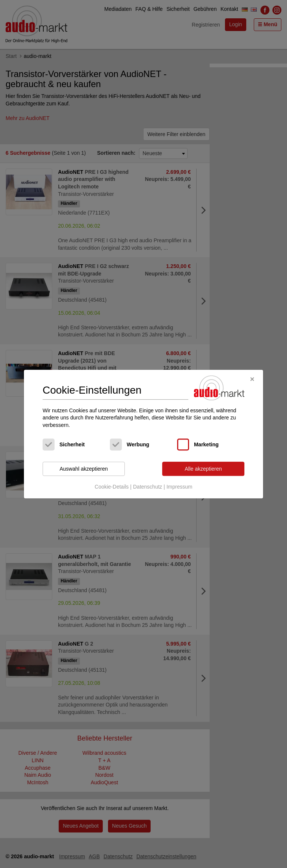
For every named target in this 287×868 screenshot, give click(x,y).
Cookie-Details (112, 487)
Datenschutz (148, 487)
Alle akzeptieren (203, 469)
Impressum (179, 487)
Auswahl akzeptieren (84, 469)
